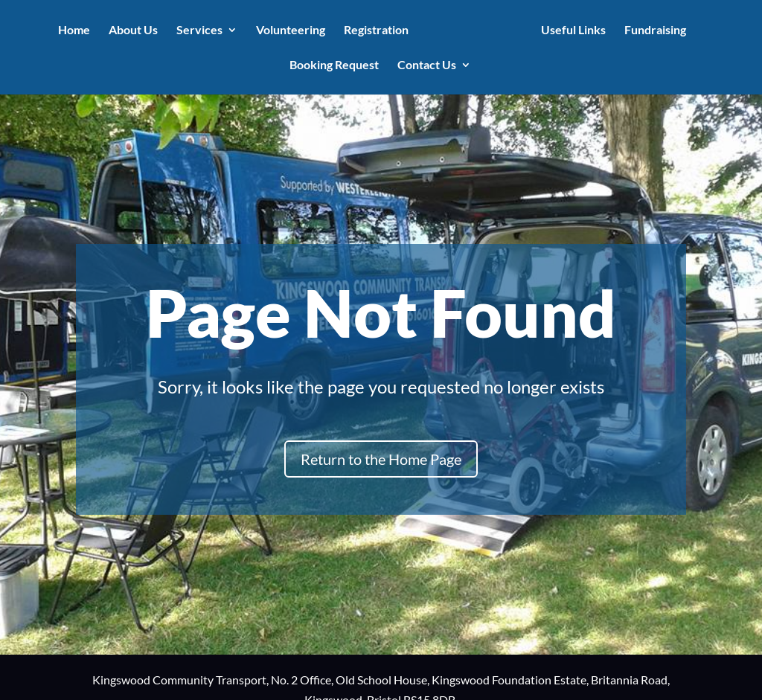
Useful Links (571, 30)
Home (77, 30)
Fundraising (653, 30)
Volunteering (294, 30)
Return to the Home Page (381, 459)
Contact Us (427, 65)
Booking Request (334, 65)
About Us (136, 30)
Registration (379, 30)
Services (202, 30)
